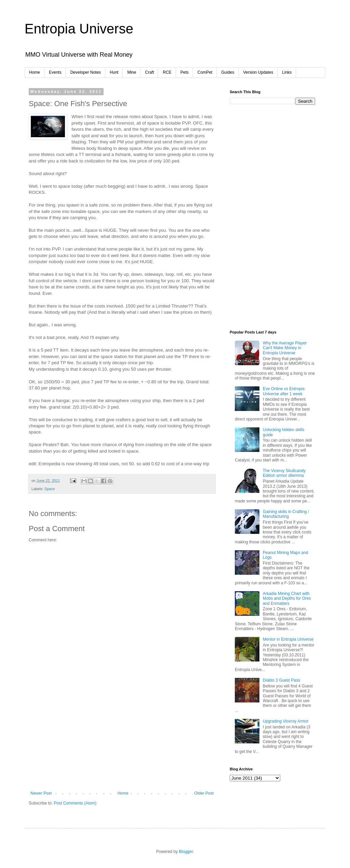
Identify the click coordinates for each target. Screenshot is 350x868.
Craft (149, 72)
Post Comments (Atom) (75, 803)
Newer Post (41, 793)
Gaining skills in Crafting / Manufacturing (286, 514)
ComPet (205, 72)
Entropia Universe (79, 29)
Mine (132, 72)
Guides (228, 72)
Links (287, 72)
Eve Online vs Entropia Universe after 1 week (284, 391)
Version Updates (258, 72)
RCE (167, 72)
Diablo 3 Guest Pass (281, 680)
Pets (185, 72)
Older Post (204, 793)
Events (55, 72)
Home (35, 72)
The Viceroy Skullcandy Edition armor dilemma (284, 473)
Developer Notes (86, 72)
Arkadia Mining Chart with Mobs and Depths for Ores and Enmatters (287, 599)
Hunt (114, 72)
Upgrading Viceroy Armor (286, 721)
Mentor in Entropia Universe (288, 639)
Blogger (186, 852)
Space (50, 489)
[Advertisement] (122, 740)
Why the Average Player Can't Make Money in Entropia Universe (285, 348)
